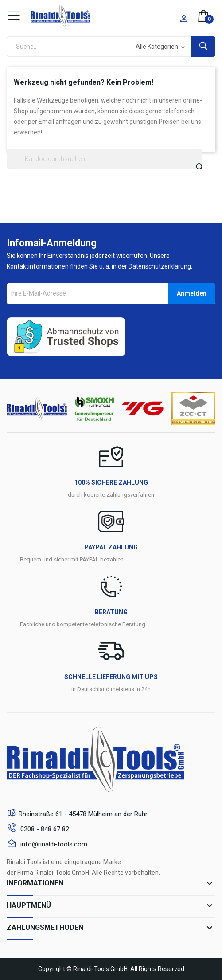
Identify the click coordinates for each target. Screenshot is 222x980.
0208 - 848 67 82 (44, 829)
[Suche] (104, 159)
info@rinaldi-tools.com (53, 844)
